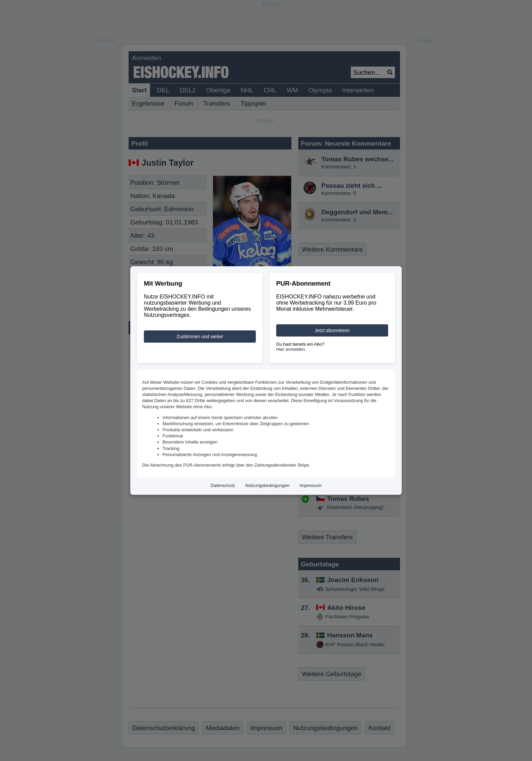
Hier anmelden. (291, 349)
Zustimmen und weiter (200, 337)
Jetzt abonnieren (332, 330)
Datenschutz (223, 485)
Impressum (310, 485)
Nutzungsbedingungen (267, 485)
